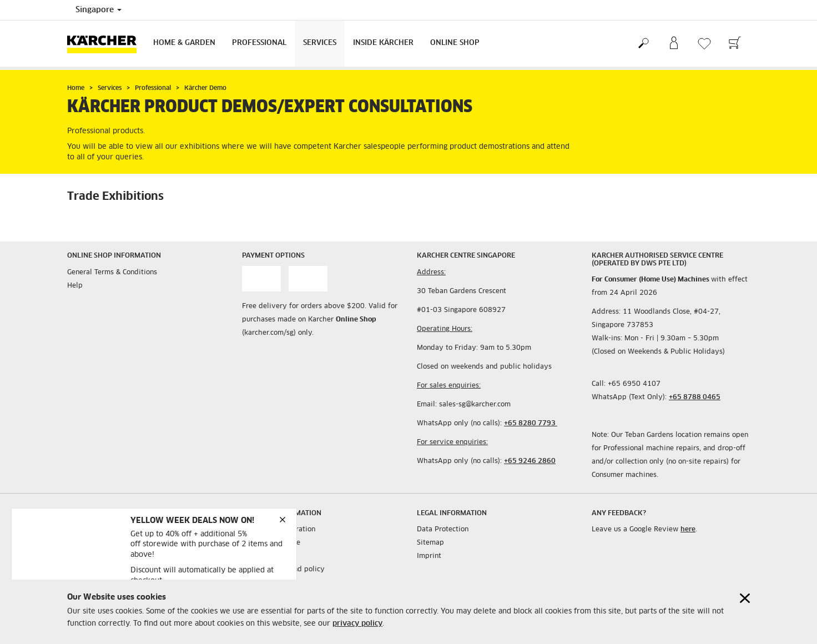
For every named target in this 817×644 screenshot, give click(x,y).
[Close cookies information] (745, 598)
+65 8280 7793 (531, 424)
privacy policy (357, 624)
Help (75, 286)
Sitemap (430, 543)
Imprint (429, 556)
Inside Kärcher (383, 43)
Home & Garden (184, 43)
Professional (259, 43)
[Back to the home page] (106, 44)
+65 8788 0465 (695, 398)
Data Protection (443, 530)
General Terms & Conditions (112, 273)
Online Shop (455, 43)
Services (320, 43)
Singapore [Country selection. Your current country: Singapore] (99, 10)
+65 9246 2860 (530, 461)
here (688, 530)
